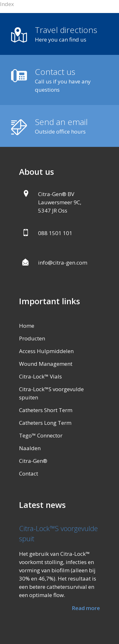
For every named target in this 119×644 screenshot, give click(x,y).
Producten (32, 338)
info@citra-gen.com (63, 263)
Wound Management (46, 364)
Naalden (30, 448)
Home (27, 326)
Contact (29, 473)
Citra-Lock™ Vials (40, 376)
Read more (86, 608)
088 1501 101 (55, 233)
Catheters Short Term (46, 410)
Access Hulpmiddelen (46, 351)
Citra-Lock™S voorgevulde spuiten (51, 393)
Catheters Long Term (45, 423)
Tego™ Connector (41, 435)
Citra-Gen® (33, 461)
